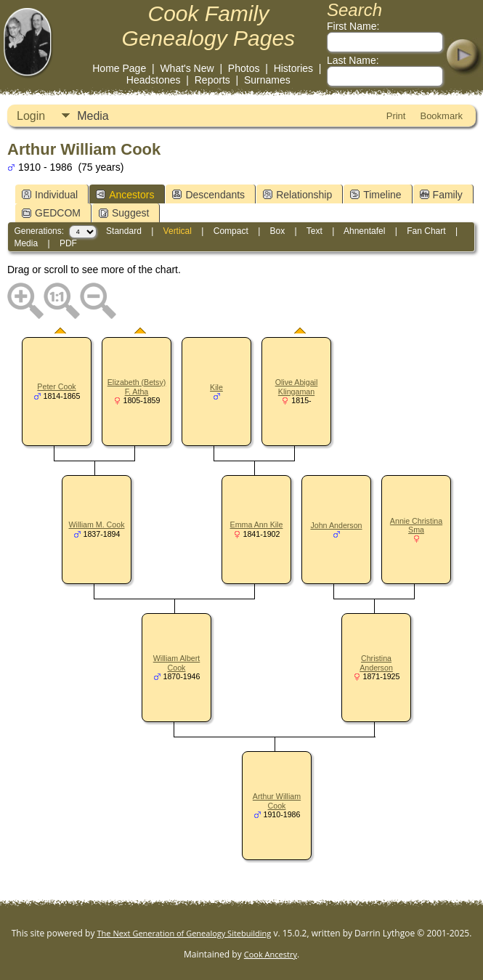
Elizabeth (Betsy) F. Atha (137, 387)
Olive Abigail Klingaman (297, 387)
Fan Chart (426, 231)
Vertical (178, 231)
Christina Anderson (376, 663)
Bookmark (441, 116)
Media (93, 116)
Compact (231, 231)
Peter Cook (56, 386)
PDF (68, 243)
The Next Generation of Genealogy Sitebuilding (184, 933)
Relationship (297, 195)
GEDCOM (51, 213)
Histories (293, 68)
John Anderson (336, 525)
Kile (216, 387)
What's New (187, 68)
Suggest (124, 213)
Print (396, 116)
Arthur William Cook (277, 801)
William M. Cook (97, 525)
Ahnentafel (364, 231)
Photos (244, 68)
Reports (212, 80)
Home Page (119, 68)
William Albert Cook (177, 663)
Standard (124, 231)
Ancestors (125, 195)
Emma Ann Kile (257, 525)
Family (441, 195)
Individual (50, 195)
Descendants (208, 195)
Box (278, 231)
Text (314, 231)
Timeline (376, 195)
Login (31, 116)
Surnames (267, 80)
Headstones (154, 80)
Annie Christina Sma (416, 526)
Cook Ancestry (271, 954)
